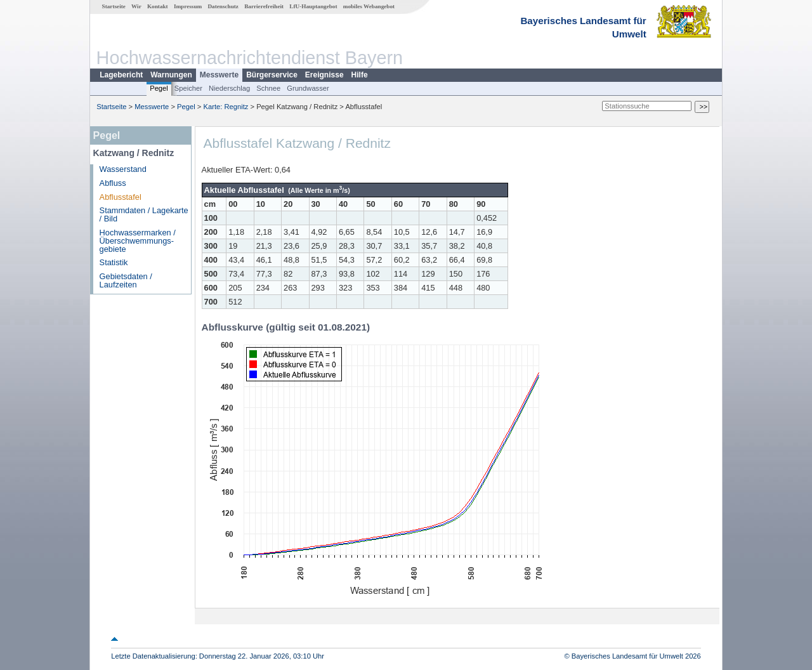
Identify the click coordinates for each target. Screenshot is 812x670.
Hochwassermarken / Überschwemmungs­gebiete (138, 241)
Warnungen (171, 75)
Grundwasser (308, 88)
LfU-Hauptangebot (313, 6)
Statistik (114, 262)
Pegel (159, 88)
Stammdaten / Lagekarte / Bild (144, 214)
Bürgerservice (272, 75)
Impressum (188, 6)
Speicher (188, 88)
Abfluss (113, 183)
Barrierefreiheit (264, 6)
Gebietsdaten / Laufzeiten (126, 280)
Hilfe (360, 75)
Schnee (268, 88)
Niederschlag (229, 88)
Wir (136, 6)
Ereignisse (324, 75)
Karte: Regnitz (226, 107)
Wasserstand (123, 169)
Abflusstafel (121, 197)
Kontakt (158, 6)
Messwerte (219, 75)
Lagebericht (121, 75)
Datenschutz (223, 6)
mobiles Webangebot (369, 6)
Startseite (114, 6)
